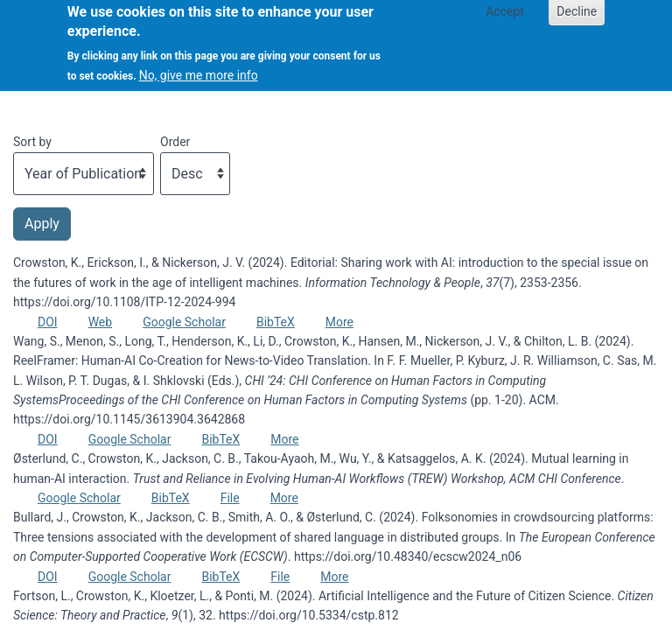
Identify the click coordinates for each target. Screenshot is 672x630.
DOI (48, 322)
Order (175, 142)
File (230, 498)
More (339, 322)
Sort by (32, 142)
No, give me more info (199, 68)
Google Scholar (184, 322)
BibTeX (276, 322)
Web (101, 322)
